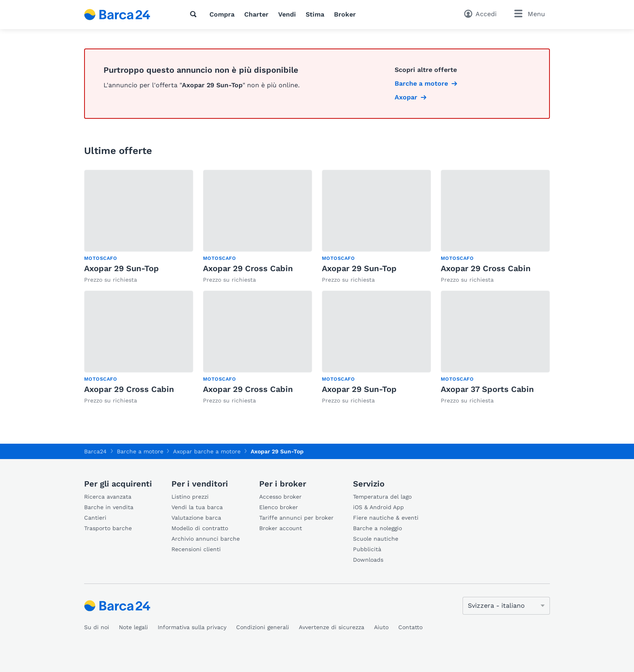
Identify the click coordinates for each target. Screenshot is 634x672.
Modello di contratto (200, 528)
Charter (256, 14)
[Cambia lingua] (506, 606)
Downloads (368, 560)
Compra (222, 14)
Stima (315, 14)
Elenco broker (279, 507)
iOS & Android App (378, 507)
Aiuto (381, 627)
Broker (345, 14)
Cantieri (95, 518)
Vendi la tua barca (197, 507)
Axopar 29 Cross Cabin (248, 268)
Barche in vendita (109, 507)
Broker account (281, 528)
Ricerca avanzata (108, 497)
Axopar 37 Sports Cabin (487, 389)
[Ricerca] (195, 14)
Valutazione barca (196, 518)
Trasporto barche (108, 528)
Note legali (133, 627)
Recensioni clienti (196, 549)
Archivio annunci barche (206, 539)
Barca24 (95, 451)
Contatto (410, 627)
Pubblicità (367, 549)
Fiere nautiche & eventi (386, 518)
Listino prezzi (190, 497)
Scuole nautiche (376, 539)
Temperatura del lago (382, 497)
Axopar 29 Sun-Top (122, 268)
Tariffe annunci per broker (296, 518)
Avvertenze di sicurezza (332, 627)
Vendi (287, 14)
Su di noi (97, 627)
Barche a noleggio (377, 528)
